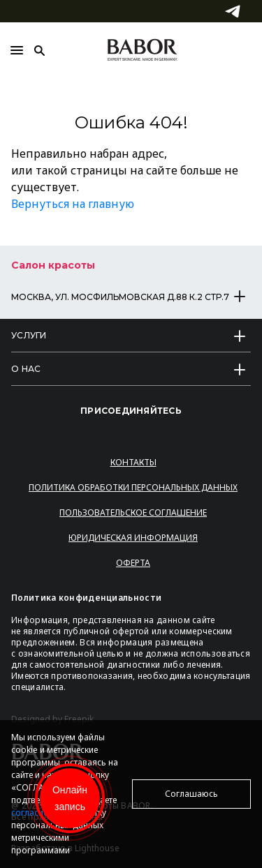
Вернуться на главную (73, 204)
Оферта (133, 563)
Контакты (133, 462)
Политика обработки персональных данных (133, 487)
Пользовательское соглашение (133, 512)
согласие (29, 813)
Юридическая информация (133, 538)
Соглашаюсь (191, 794)
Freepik (79, 719)
